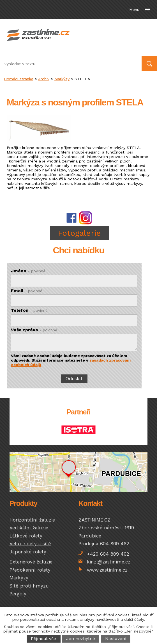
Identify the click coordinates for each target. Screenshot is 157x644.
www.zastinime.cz (107, 570)
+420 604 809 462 (108, 554)
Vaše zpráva (34, 330)
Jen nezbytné (81, 639)
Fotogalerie (79, 233)
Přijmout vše (43, 639)
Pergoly (18, 594)
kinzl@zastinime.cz (109, 562)
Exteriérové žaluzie (31, 562)
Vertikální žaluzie (29, 528)
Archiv (44, 79)
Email (27, 291)
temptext (79, 472)
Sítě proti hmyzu (29, 586)
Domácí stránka (19, 79)
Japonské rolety (28, 552)
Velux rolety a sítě (30, 544)
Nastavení (116, 639)
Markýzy (62, 79)
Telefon (29, 310)
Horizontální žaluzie (32, 520)
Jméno (28, 271)
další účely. (135, 619)
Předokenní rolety (30, 570)
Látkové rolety (26, 536)
